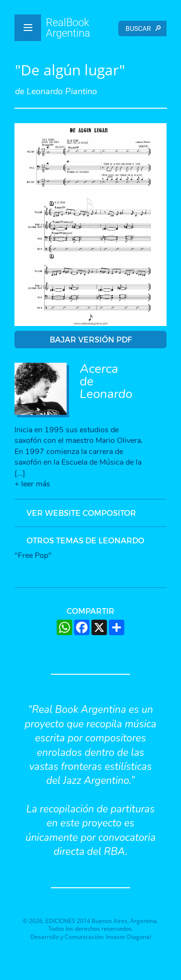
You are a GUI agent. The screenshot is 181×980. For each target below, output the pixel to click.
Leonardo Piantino (62, 91)
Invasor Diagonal (128, 937)
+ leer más (32, 484)
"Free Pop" (33, 555)
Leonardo (106, 394)
